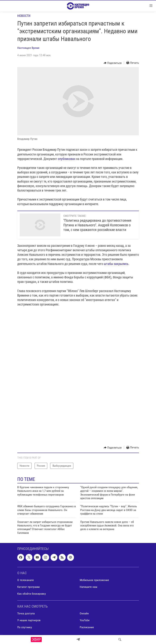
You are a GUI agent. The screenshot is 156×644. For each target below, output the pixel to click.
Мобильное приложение (94, 580)
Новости (24, 16)
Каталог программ (28, 587)
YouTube (85, 620)
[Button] (113, 63)
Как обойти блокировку (32, 594)
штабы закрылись (116, 264)
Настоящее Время (28, 48)
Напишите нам (88, 587)
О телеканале (26, 580)
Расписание (87, 627)
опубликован (67, 159)
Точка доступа (26, 614)
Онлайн (84, 614)
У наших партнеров (29, 620)
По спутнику (25, 627)
